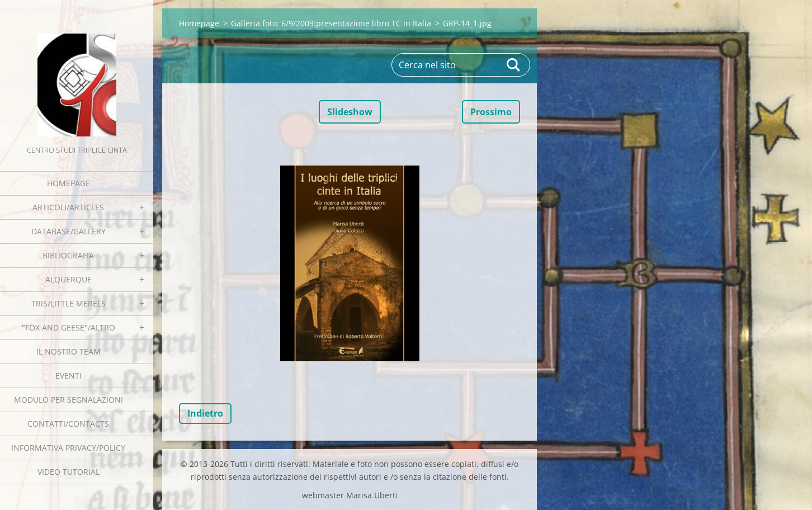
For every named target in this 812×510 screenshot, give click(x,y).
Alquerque (69, 279)
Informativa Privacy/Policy (68, 448)
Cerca (514, 65)
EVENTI (69, 376)
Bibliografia (68, 255)
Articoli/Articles (68, 207)
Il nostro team (69, 351)
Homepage (69, 183)
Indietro (205, 413)
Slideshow (350, 112)
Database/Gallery (69, 231)
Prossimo (491, 112)
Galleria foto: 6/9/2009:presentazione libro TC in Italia (331, 23)
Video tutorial (69, 472)
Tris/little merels (69, 303)
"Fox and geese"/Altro (69, 327)
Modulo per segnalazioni (69, 400)
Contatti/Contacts (68, 424)
